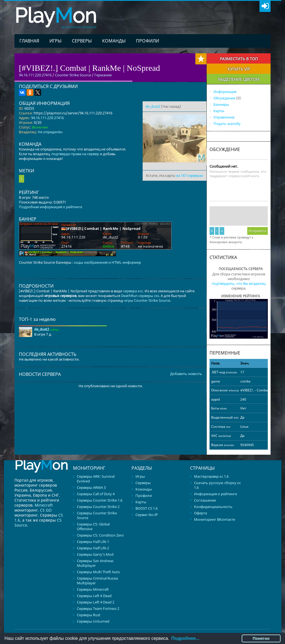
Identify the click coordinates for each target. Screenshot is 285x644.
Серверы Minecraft (93, 589)
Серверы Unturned (93, 621)
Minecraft (44, 505)
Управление (224, 117)
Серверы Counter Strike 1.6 (100, 500)
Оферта (200, 513)
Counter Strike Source (73, 75)
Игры (56, 41)
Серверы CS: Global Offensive (93, 526)
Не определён (50, 132)
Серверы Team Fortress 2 (98, 608)
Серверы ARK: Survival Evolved (96, 479)
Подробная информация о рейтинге (51, 207)
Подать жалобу (227, 124)
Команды (114, 41)
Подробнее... (185, 638)
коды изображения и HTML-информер (108, 262)
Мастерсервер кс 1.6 (211, 476)
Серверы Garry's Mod (95, 554)
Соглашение (205, 500)
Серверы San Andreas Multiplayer (95, 563)
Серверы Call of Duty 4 (96, 494)
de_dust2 (153, 106)
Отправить (258, 231)
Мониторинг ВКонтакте (215, 519)
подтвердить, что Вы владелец (239, 283)
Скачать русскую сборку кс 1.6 (217, 485)
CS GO (46, 510)
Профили (147, 41)
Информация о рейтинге (215, 494)
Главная (29, 41)
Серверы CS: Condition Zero (100, 535)
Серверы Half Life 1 (93, 542)
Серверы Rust (89, 615)
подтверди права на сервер (75, 154)
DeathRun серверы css (140, 296)
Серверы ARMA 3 (91, 487)
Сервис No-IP (147, 515)
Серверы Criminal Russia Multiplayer (97, 581)
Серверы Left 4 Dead (94, 596)
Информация (225, 92)
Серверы (82, 41)
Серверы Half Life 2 (93, 548)
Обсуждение (224, 98)
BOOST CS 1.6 (147, 508)
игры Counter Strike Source (147, 300)
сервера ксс (133, 291)
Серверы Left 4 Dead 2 (96, 602)
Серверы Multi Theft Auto (98, 572)
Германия (103, 75)
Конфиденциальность (213, 507)
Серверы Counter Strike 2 (98, 507)
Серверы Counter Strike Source (97, 515)
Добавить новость (186, 374)
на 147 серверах (189, 175)
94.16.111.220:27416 (47, 118)
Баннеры (221, 104)
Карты (219, 111)
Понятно (261, 638)
